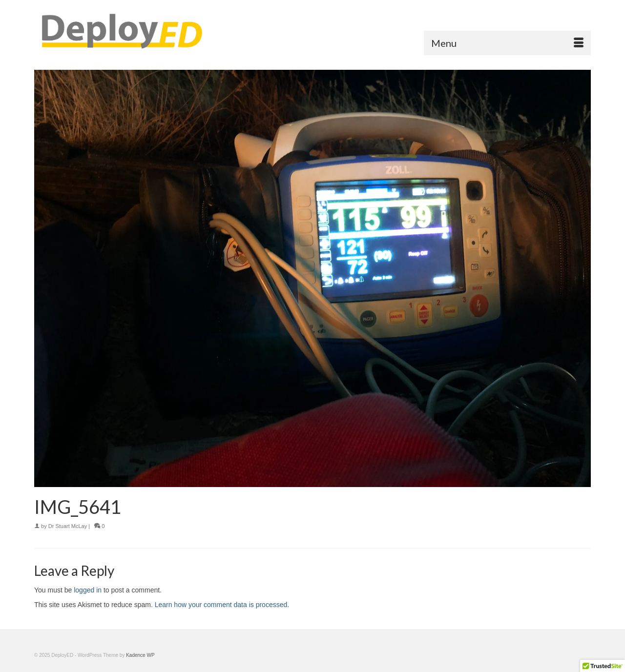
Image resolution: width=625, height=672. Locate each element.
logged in (88, 590)
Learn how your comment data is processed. (222, 605)
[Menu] (507, 43)
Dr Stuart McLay (68, 526)
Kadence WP (140, 655)
